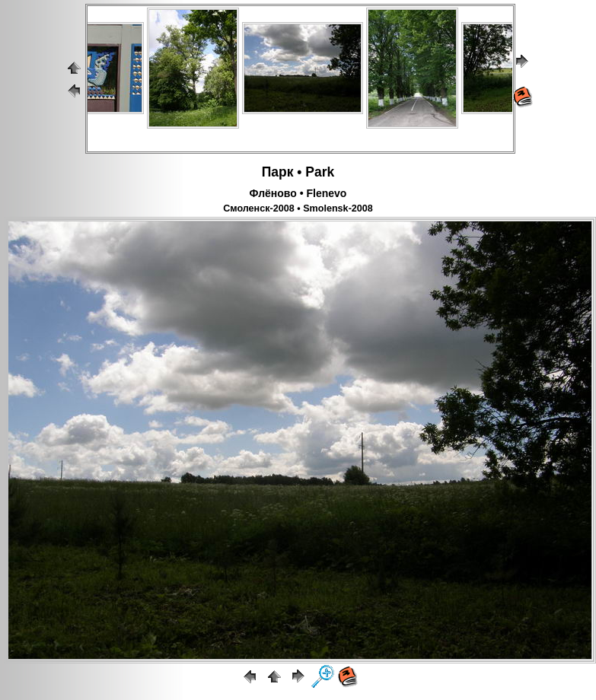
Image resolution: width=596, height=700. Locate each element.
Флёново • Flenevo (298, 193)
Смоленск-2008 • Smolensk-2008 (298, 208)
